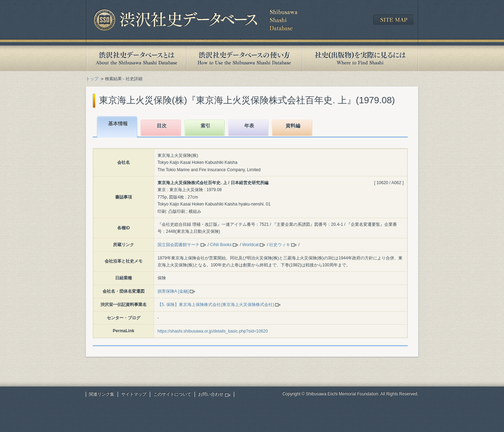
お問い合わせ (211, 394)
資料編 (293, 126)
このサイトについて (172, 394)
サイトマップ (134, 394)
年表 (249, 126)
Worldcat (250, 245)
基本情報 (118, 124)
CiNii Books (221, 245)
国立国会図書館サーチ (178, 245)
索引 (205, 126)
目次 (162, 126)
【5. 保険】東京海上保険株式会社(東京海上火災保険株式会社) (216, 305)
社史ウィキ (280, 245)
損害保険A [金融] (173, 291)
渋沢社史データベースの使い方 (244, 58)
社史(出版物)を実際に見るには (360, 58)
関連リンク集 (101, 394)
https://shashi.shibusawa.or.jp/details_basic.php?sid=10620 (213, 331)
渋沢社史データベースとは (136, 58)
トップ (92, 79)
